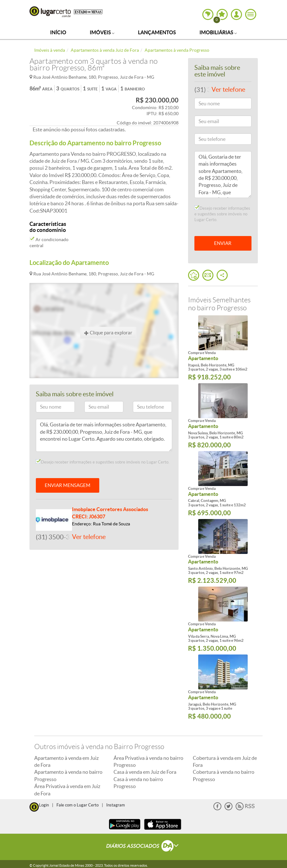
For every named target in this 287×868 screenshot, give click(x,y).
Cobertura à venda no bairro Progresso (224, 775)
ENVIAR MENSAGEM (68, 485)
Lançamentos (157, 32)
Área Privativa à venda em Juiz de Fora (67, 790)
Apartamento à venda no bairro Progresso (68, 775)
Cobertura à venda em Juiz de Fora (225, 761)
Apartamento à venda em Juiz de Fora (66, 761)
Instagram (116, 805)
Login (44, 805)
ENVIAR (223, 243)
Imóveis (102, 32)
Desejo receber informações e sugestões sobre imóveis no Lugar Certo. (103, 462)
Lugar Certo (50, 12)
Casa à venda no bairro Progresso (138, 783)
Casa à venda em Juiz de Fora (145, 772)
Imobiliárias (218, 32)
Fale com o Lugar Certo (78, 805)
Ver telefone (89, 537)
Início (58, 32)
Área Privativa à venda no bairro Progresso (148, 761)
